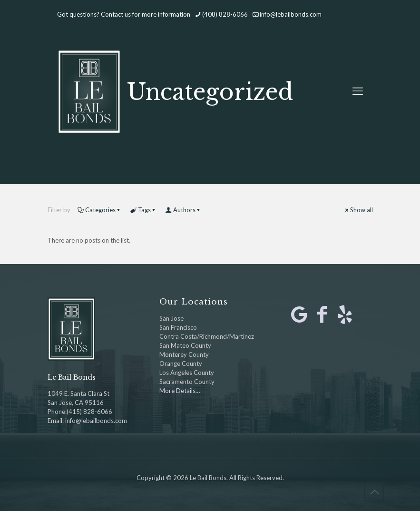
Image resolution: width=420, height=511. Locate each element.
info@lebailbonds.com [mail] (291, 14)
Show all (358, 210)
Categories (100, 210)
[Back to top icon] (374, 491)
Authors (184, 210)
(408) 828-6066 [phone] (225, 14)
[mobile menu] (358, 91)
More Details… (180, 391)
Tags (144, 210)
